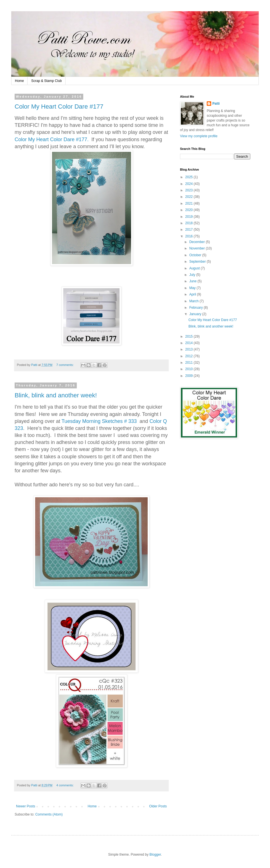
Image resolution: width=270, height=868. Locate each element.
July (193, 275)
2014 (190, 343)
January (196, 314)
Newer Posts (26, 806)
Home (19, 81)
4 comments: (65, 785)
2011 (190, 363)
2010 (190, 369)
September (198, 262)
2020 (190, 210)
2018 (190, 223)
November (198, 248)
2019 (190, 217)
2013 (190, 349)
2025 (190, 177)
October (196, 255)
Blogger (155, 855)
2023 (190, 190)
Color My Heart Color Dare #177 (59, 107)
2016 (190, 236)
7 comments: (65, 365)
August (195, 268)
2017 (190, 230)
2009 (190, 376)
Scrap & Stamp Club (47, 81)
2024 (190, 184)
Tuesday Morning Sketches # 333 (100, 421)
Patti (216, 104)
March (194, 301)
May (193, 288)
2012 (190, 356)
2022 (190, 197)
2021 (190, 203)
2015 (190, 336)
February (196, 308)
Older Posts (158, 806)
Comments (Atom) (49, 814)
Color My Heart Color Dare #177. (52, 139)
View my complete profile (199, 136)
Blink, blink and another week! (56, 395)
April (193, 294)
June (193, 281)
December (198, 242)
